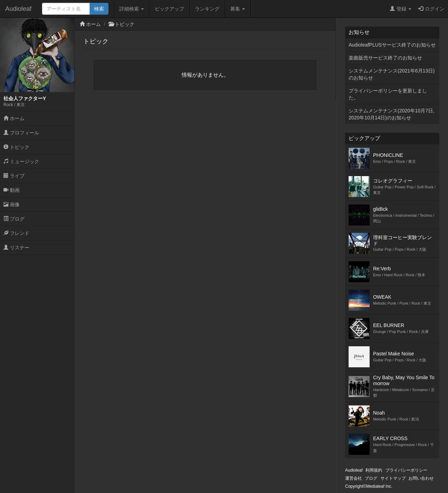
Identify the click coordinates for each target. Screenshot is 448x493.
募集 (238, 9)
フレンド (16, 233)
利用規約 (374, 470)
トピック (16, 147)
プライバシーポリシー (406, 470)
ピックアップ (169, 9)
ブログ (14, 219)
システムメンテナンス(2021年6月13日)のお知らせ (392, 74)
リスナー (16, 248)
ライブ (14, 176)
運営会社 (353, 478)
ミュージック (21, 161)
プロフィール (21, 133)
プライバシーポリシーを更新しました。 (388, 94)
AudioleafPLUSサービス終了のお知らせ (392, 45)
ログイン (431, 9)
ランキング (207, 9)
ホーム (14, 118)
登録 (401, 9)
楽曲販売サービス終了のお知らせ (385, 58)
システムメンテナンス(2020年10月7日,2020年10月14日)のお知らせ (391, 114)
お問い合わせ (421, 478)
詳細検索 (132, 9)
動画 (12, 190)
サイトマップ (393, 478)
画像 (12, 204)
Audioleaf (18, 9)
